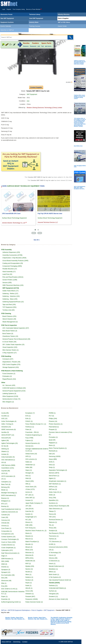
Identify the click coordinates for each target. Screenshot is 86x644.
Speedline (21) (54, 500)
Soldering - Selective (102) (11, 296)
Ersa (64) (4, 586)
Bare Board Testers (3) (10, 331)
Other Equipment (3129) (10, 396)
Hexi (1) (28, 476)
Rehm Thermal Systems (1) (58, 448)
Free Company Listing (19, 9)
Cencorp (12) (6, 520)
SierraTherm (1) (54, 476)
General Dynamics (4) (32, 443)
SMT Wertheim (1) (55, 484)
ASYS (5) (4, 473)
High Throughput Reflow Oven (80, 166)
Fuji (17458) (29, 438)
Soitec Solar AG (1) (55, 492)
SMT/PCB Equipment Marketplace (19, 610)
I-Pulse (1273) (30, 489)
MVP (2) (28, 563)
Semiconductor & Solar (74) (11, 399)
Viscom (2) (52, 555)
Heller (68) (29, 467)
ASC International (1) (8, 460)
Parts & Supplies (37, 610)
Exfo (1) (28, 418)
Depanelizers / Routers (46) (11, 362)
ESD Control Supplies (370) (11, 364)
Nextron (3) (29, 569)
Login (4, 9)
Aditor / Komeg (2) (7, 424)
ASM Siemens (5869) (8, 465)
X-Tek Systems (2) (55, 577)
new (28, 101)
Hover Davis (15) (31, 487)
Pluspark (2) (53, 429)
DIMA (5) (4, 564)
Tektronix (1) (53, 522)
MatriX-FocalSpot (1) (32, 542)
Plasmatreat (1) (54, 427)
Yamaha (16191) (54, 583)
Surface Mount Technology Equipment (14, 218)
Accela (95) (5, 413)
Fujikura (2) (29, 440)
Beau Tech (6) (6, 484)
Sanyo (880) (53, 459)
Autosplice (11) (6, 482)
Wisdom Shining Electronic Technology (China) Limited (44, 108)
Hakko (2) (29, 462)
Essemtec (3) (6, 599)
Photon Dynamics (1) (56, 424)
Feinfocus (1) (30, 427)
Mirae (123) (29, 550)
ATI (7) (4, 479)
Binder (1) (5, 490)
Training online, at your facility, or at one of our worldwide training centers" (79, 97)
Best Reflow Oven (78, 146)
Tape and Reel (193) (9, 304)
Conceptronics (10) (8, 534)
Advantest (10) (6, 427)
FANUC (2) (29, 421)
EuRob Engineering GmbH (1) (11, 602)
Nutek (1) (28, 585)
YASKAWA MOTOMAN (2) (57, 588)
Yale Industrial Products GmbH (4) (60, 580)
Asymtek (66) (6, 471)
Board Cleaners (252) (9, 316)
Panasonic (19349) (32, 599)
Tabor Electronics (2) (55, 509)
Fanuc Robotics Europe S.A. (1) (36, 424)
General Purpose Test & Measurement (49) (16, 339)
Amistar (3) (5, 454)
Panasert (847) (30, 596)
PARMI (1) (52, 413)
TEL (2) (51, 525)
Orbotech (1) (30, 594)
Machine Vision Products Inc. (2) (36, 531)
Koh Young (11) (30, 528)
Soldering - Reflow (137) (10, 293)
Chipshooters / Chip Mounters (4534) (14, 258)
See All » (37, 240)
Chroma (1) (5, 526)
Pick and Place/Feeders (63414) (13, 277)
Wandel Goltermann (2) (56, 566)
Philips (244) (53, 418)
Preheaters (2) (7, 376)
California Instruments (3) (10, 512)
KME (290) (29, 525)
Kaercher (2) (29, 511)
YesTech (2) (53, 591)
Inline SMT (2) (30, 498)
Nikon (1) (28, 574)
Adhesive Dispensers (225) (11, 252)
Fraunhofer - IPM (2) (32, 432)
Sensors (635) (7, 282)
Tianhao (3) (53, 539)
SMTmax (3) (53, 489)
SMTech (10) (53, 487)
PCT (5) (51, 416)
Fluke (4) (28, 429)
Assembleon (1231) (8, 468)
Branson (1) (5, 498)
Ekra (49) (4, 578)
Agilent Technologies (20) (10, 443)
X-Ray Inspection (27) (10, 353)
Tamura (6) (52, 514)
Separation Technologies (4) (58, 470)
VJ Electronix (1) (54, 561)
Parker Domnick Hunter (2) (34, 602)
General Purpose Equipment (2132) (14, 391)
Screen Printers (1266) (10, 280)
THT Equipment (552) (9, 307)
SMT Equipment (32, 94)
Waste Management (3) (10, 322)
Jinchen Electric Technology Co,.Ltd (14, 223)
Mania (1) (28, 533)
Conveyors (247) (8, 359)
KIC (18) (28, 520)
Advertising (17, 642)
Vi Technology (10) (55, 552)
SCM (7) (52, 462)
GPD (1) (28, 456)
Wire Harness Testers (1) (11, 350)
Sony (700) (52, 498)
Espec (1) (4, 596)
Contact (25, 642)
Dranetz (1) (5, 567)
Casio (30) (5, 517)
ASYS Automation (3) (8, 476)
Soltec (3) (52, 495)
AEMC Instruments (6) (9, 429)
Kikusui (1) (29, 522)
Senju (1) (52, 467)
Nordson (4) (29, 580)
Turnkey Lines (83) (9, 310)
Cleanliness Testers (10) (10, 336)
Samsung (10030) (55, 456)
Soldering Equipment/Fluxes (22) (13, 302)
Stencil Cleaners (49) (9, 319)
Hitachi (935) (30, 481)
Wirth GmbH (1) (54, 574)
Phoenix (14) (53, 421)
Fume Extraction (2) (9, 373)
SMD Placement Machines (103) (13, 285)
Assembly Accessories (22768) (12, 255)
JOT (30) (28, 506)
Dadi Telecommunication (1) (10, 553)
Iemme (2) (29, 492)
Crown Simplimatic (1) (8, 548)
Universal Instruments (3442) (58, 547)
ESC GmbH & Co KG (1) (9, 589)
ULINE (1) (52, 544)
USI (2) (51, 550)
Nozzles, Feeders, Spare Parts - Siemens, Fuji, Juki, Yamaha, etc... (15, 618)
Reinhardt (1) (53, 451)
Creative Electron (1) (8, 545)
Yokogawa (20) (54, 594)
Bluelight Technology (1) (9, 493)
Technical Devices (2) (56, 520)
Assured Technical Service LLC (48, 222)
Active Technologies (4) (9, 421)
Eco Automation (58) (8, 575)
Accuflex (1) (5, 416)
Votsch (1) (52, 563)
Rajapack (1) (53, 443)
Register (9, 9)
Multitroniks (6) (30, 561)
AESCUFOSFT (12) (8, 435)
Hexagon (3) (29, 473)
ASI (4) (4, 462)
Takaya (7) (52, 511)
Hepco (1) (29, 470)
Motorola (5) (29, 555)
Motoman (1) (30, 552)
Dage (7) (4, 556)
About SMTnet (6, 642)
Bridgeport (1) (6, 501)
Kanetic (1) (29, 514)
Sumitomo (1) (53, 503)
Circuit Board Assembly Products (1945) (15, 261)
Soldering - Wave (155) (10, 299)
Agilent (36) (5, 440)
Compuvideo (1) (7, 531)
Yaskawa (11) (53, 585)
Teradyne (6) (53, 531)
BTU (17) (4, 504)
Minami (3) (29, 547)
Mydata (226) (30, 566)
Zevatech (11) (53, 596)
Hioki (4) (28, 478)
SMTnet (4, 610)
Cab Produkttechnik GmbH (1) (11, 509)
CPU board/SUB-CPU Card (11, 213)
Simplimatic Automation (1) (58, 481)
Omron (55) (29, 591)
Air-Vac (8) (5, 446)
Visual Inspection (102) (10, 347)
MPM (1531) (29, 558)
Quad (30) (52, 440)
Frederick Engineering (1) (34, 435)
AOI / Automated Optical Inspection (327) (16, 328)
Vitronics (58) (53, 558)
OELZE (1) (29, 588)
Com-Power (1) (6, 528)
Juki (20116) (29, 509)
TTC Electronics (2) (55, 542)
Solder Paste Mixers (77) (10, 291)
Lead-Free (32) (7, 274)
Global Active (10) (31, 454)
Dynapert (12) (6, 572)
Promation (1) (53, 437)
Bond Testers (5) (8, 333)
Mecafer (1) (29, 544)
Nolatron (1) (29, 577)
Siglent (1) (52, 478)
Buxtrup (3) (5, 506)
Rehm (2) (52, 445)
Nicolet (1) (29, 572)
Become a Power (34, 9)
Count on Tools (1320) (9, 542)
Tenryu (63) (53, 528)
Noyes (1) (29, 583)
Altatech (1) (5, 451)
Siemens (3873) (54, 473)
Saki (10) (52, 454)
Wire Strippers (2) (8, 402)
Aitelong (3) (5, 449)
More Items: (23, 186)
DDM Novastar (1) (7, 559)
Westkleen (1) (53, 569)
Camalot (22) (6, 515)
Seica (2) (52, 465)
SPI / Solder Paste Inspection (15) (13, 344)
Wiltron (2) (52, 572)
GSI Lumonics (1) (31, 459)
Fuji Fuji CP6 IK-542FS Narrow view (50, 213)
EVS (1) (28, 416)
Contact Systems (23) (8, 537)
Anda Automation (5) (8, 457)
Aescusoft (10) (6, 438)
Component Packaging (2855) (12, 266)
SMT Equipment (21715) (11, 288)
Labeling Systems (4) (9, 393)
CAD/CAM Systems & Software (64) (14, 388)
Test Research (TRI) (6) (56, 533)
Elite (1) (4, 583)
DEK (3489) (5, 561)
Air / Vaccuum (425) (9, 385)
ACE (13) (4, 418)
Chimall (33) (5, 523)
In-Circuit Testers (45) (9, 342)
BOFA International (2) (9, 495)
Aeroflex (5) (5, 432)
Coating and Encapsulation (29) (13, 263)
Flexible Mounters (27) (10, 269)
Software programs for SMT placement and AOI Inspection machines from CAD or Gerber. (80, 62)
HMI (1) (28, 484)
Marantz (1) (29, 536)
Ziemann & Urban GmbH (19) (58, 599)
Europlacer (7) (30, 413)
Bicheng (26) (5, 487)
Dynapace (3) (6, 570)
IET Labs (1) (29, 495)
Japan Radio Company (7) (34, 503)
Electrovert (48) (6, 581)
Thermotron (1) (54, 536)
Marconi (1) (29, 539)
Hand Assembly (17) (9, 272)
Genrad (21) (29, 446)
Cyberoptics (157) (7, 550)
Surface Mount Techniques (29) (59, 506)
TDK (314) (52, 517)
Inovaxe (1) (29, 500)
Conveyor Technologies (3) (10, 539)
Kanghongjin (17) (31, 517)
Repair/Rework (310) (9, 379)
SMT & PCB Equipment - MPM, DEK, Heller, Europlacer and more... (80, 188)
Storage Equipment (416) (11, 367)
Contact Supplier (36, 87)
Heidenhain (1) (30, 465)
